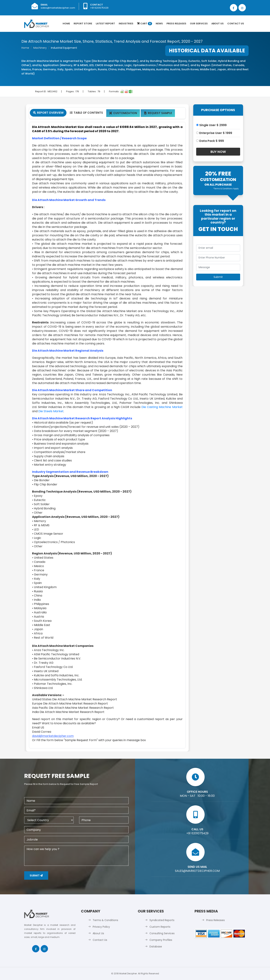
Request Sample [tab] (158, 113)
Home (66, 24)
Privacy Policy (101, 927)
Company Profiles (161, 940)
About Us (218, 24)
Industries (126, 24)
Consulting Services (162, 933)
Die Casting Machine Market (162, 407)
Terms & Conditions (105, 920)
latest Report (105, 24)
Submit (36, 875)
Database (156, 947)
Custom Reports (160, 927)
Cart (145, 24)
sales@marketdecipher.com (58, 8)
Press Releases (176, 24)
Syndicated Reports (162, 920)
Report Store (83, 24)
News (159, 24)
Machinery (40, 48)
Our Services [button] (199, 24)
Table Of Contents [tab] (86, 113)
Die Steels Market (51, 411)
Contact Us (236, 24)
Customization (123, 113)
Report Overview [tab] (48, 113)
